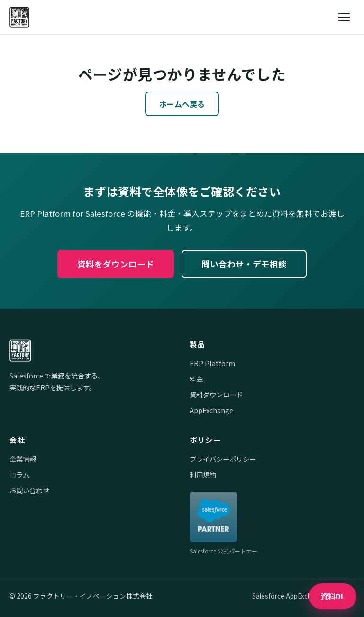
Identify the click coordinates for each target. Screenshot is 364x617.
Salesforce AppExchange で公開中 (303, 596)
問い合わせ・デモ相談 (244, 264)
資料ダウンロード (216, 394)
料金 (196, 379)
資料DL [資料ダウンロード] (333, 596)
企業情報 (23, 459)
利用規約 (203, 474)
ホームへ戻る (182, 104)
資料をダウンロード (116, 264)
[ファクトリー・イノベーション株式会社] (19, 17)
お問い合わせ (29, 490)
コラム (19, 474)
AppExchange (211, 410)
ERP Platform (212, 363)
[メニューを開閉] (344, 17)
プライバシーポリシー (223, 459)
